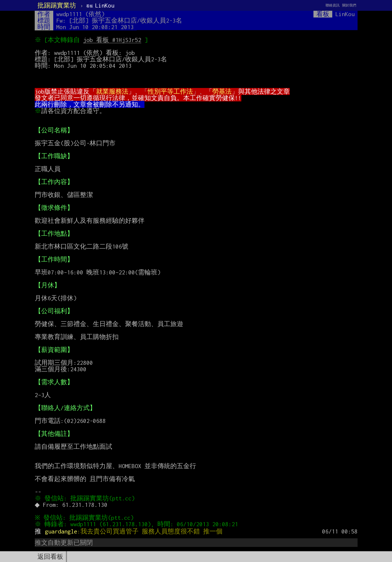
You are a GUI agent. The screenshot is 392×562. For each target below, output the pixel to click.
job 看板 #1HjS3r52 (113, 40)
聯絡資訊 (333, 5)
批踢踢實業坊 (57, 5)
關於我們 (349, 5)
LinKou (100, 5)
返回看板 (50, 557)
